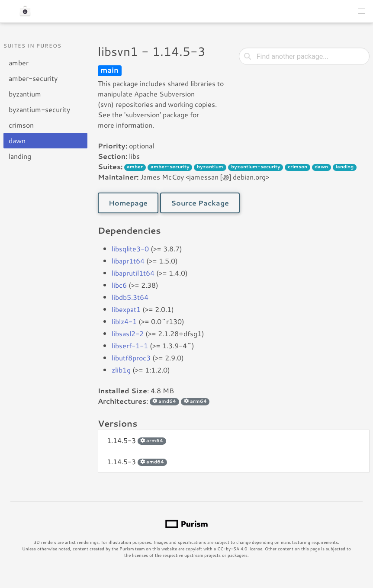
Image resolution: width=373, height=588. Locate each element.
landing (20, 156)
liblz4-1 (124, 321)
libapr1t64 (128, 261)
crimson (21, 125)
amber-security (33, 78)
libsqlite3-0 (130, 249)
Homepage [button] (128, 203)
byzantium (25, 94)
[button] (362, 11)
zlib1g (121, 370)
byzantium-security (39, 109)
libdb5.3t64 (130, 297)
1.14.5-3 (137, 440)
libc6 (119, 285)
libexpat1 (126, 309)
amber (19, 63)
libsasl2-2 (128, 333)
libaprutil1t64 (133, 273)
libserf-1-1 (130, 345)
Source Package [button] (200, 203)
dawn (17, 140)
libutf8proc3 (131, 358)
